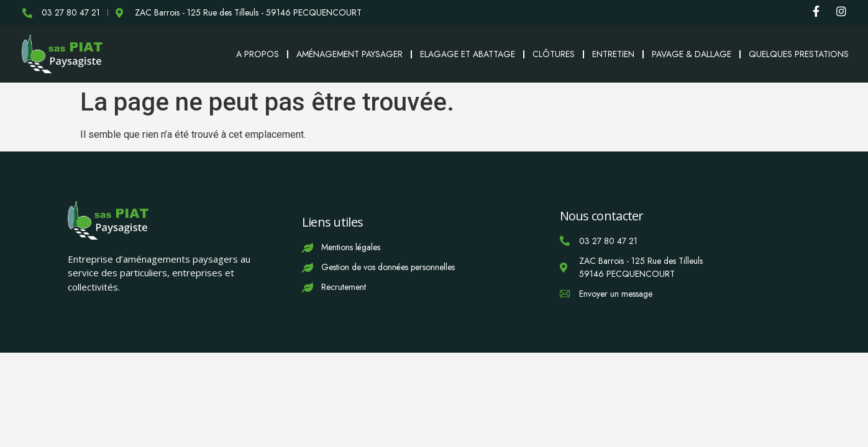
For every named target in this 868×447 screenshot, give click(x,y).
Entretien (613, 54)
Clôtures (554, 54)
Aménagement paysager (349, 54)
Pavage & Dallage (692, 54)
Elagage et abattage (468, 54)
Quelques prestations (799, 54)
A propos (258, 54)
